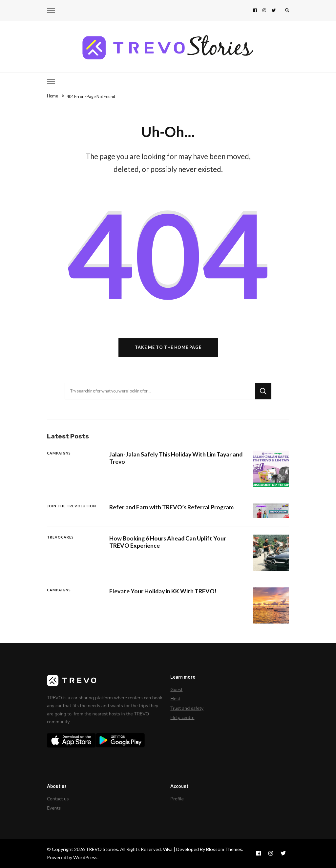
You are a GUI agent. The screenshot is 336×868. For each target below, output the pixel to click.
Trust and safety (187, 708)
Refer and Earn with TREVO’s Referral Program (171, 507)
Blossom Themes (224, 849)
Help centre (182, 718)
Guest (176, 690)
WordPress (85, 857)
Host (175, 699)
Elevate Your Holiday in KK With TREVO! (163, 591)
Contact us (58, 799)
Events (54, 808)
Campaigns (59, 453)
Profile (177, 799)
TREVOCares (60, 537)
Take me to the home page (168, 347)
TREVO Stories (102, 849)
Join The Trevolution (72, 506)
